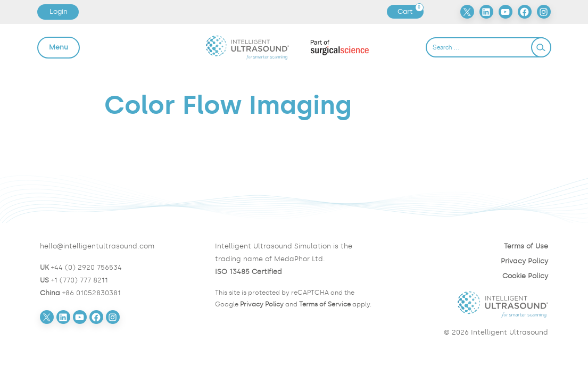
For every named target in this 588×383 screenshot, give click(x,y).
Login (59, 11)
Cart (410, 12)
